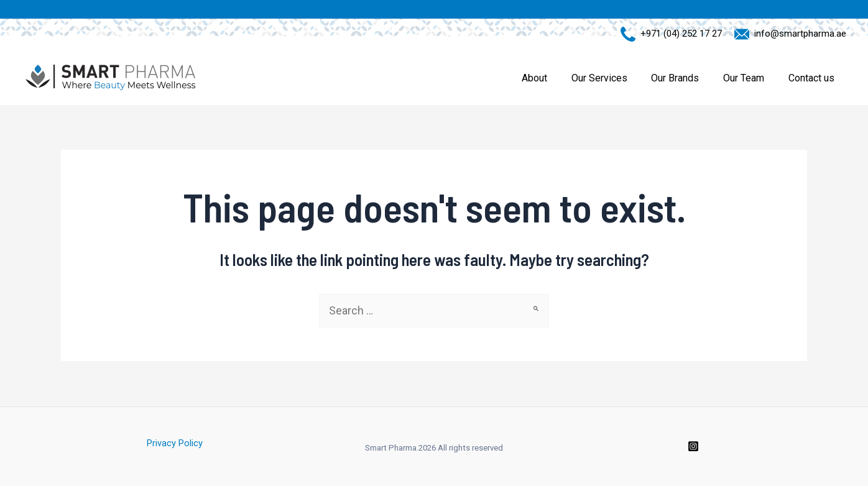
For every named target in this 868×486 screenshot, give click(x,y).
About (553, 78)
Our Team (750, 78)
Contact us (813, 78)
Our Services (614, 78)
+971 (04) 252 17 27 (679, 34)
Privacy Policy (175, 443)
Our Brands (686, 78)
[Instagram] (693, 446)
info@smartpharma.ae (798, 34)
